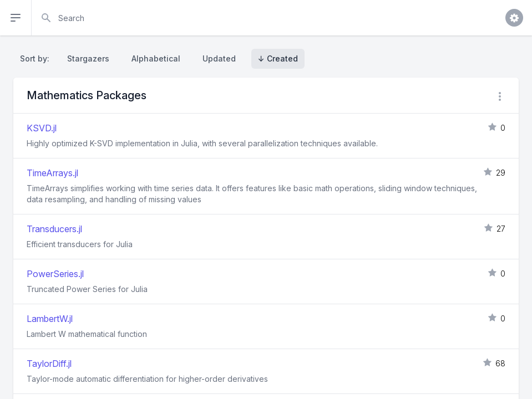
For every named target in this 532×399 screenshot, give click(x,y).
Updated (219, 58)
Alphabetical (156, 58)
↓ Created (278, 58)
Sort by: (37, 58)
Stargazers (88, 58)
